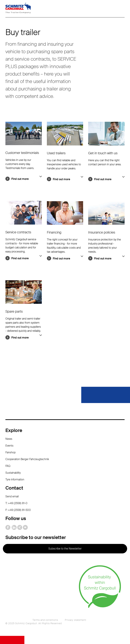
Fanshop (10, 452)
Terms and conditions (45, 620)
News (9, 439)
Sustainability (13, 473)
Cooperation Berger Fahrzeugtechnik (27, 459)
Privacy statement (75, 620)
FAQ (8, 466)
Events (9, 446)
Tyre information (15, 479)
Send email (12, 496)
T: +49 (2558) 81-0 (16, 503)
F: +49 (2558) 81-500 (18, 510)
